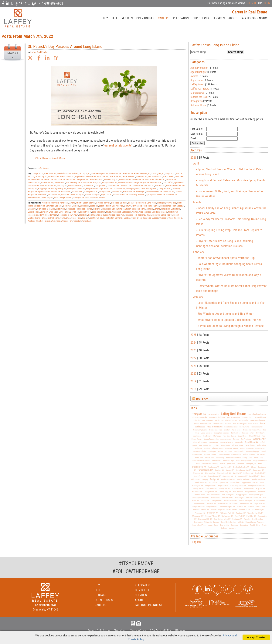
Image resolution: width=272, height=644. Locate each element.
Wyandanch (87, 221)
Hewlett (89, 209)
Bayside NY (260, 488)
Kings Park (165, 209)
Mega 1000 (225, 445)
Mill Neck (156, 212)
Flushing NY (240, 498)
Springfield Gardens (123, 218)
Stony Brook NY (211, 485)
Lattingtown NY (217, 501)
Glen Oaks (51, 209)
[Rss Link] (248, 589)
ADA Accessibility (160, 630)
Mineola (164, 212)
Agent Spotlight (198, 72)
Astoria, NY (230, 470)
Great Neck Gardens (229, 522)
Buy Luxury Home (233, 417)
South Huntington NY (149, 189)
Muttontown (173, 212)
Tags (194, 408)
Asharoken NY (237, 488)
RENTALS (127, 18)
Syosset (155, 218)
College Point (39, 206)
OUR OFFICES (201, 18)
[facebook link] (39, 58)
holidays (227, 430)
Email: (194, 138)
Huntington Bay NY (256, 495)
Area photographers (222, 433)
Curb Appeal (214, 442)
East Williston (117, 206)
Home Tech (199, 457)
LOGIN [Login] (266, 3)
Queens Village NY (212, 516)
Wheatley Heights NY (255, 513)
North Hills (44, 215)
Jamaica (150, 209)
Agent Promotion (199, 68)
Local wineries (207, 433)
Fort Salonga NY (228, 495)
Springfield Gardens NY (257, 485)
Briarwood (132, 203)
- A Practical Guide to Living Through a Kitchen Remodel (230, 326)
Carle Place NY (200, 476)
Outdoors (234, 525)
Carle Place (152, 203)
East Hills (94, 206)
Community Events (200, 430)
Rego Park (120, 215)
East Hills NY (254, 476)
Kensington (198, 522)
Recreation (244, 525)
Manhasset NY (260, 501)
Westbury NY (213, 513)
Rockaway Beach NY (238, 485)
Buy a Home (197, 80)
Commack (50, 206)
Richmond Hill (131, 215)
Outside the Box (199, 97)
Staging (205, 479)
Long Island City (99, 212)
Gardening (220, 457)
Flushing (156, 206)
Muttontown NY (246, 504)
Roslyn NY (215, 479)
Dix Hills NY (251, 516)
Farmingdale (137, 206)
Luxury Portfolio (200, 451)
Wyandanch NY (198, 516)
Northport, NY (251, 464)
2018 (193, 389)
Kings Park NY (259, 504)
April (196, 163)
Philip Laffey (247, 457)
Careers (236, 439)
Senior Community (247, 448)
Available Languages (204, 536)
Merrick (135, 212)
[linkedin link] (47, 58)
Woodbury (77, 221)
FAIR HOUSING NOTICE (149, 605)
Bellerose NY (197, 492)
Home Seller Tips (227, 442)
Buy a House (243, 436)
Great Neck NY (251, 442)
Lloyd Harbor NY (199, 507)
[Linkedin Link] (207, 589)
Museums (233, 528)
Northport (53, 215)
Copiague (59, 206)
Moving (207, 448)
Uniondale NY (235, 482)
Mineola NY (234, 504)
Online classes (249, 454)
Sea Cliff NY (213, 482)
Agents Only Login (99, 630)
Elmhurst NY (216, 498)
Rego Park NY (223, 485)
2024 (193, 343)
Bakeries (241, 464)
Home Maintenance (233, 457)
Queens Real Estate (258, 420)
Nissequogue (33, 215)
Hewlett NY (262, 492)
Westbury (31, 221)
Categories (197, 62)
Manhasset (116, 212)
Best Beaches (258, 519)
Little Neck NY (54, 195)
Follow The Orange (225, 451)
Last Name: (196, 134)
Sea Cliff (86, 218)
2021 (193, 366)
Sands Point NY (201, 482)
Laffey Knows (197, 84)
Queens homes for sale (202, 424)
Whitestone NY (227, 516)
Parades (247, 519)
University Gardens (212, 522)
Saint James (65, 218)
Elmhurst (128, 206)
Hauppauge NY (242, 495)
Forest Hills (244, 420)
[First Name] (222, 129)
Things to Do (199, 414)
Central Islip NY (225, 492)
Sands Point (76, 218)
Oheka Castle (218, 424)
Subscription (199, 113)
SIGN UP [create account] (252, 3)
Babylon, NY (219, 470)
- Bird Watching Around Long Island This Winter (225, 314)
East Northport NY (214, 495)
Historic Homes (231, 420)
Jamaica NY (241, 507)
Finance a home (210, 454)
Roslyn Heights (53, 218)
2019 (193, 381)
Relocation (262, 445)
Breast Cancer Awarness (255, 522)
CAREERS (164, 18)
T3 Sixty (216, 445)
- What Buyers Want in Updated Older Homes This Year (229, 320)
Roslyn (170, 215)
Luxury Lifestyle (260, 417)
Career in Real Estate (250, 12)
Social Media (239, 451)
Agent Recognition (211, 439)
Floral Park (147, 206)
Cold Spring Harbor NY (222, 519)
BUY (105, 18)
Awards (194, 76)
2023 (193, 350)
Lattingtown (175, 209)
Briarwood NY (210, 473)
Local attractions (231, 427)
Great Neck (61, 209)
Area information (215, 427)
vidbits (241, 522)
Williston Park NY (227, 513)
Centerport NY (258, 470)
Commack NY (249, 488)
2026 (193, 158)
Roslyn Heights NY (259, 479)
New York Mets (208, 420)
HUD (139, 624)
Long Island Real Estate (257, 414)
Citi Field (196, 420)
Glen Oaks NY (168, 192)
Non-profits (225, 525)
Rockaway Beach (145, 215)
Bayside (100, 203)
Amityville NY (224, 488)
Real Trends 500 (205, 445)
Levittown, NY (226, 467)
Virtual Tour (210, 457)
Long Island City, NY (244, 470)
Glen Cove (32, 209)
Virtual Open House (228, 464)
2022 (193, 358)
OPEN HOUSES (145, 18)
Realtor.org (133, 624)
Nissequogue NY (241, 476)
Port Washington (95, 215)
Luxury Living (247, 417)
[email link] (57, 58)
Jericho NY (205, 501)
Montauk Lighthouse (217, 417)
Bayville (107, 203)
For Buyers (207, 436)
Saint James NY (211, 488)
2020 (193, 374)
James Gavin (213, 525)
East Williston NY (155, 177)
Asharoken (64, 203)
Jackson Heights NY (227, 507)
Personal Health (232, 448)
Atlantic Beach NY (224, 473)
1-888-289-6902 (53, 3)
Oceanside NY (245, 510)
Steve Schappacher (243, 460)
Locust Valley (86, 212)
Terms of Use (138, 630)
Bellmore (124, 203)
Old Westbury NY (258, 510)
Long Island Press (199, 525)
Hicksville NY (200, 495)
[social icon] (4, 4)
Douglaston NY (105, 192)
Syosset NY (224, 482)
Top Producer (246, 439)
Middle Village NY (218, 510)
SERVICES (219, 18)
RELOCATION (181, 18)
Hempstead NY (251, 492)
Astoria (72, 203)
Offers (253, 467)
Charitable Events (200, 442)
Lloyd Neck (75, 212)
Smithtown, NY (214, 467)
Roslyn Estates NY (228, 479)
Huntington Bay (109, 209)
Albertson (46, 203)
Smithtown (94, 218)
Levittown (44, 212)
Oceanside (62, 215)
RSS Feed (201, 399)
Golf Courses (253, 424)
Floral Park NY (228, 498)
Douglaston (85, 206)
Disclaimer (120, 630)
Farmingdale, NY (205, 470)
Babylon (92, 203)
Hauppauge (71, 209)
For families (236, 433)
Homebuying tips (253, 451)
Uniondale (163, 218)
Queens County (224, 454)
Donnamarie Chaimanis (201, 460)
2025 (193, 335)
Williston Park (67, 221)
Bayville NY (237, 473)
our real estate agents (118, 145)
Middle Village (145, 212)
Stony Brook (137, 218)
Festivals (239, 442)
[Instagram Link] (238, 589)
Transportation (213, 414)
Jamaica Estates (254, 507)
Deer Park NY (240, 516)
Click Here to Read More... (51, 158)
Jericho (157, 209)
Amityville (55, 203)
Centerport (161, 203)
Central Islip (171, 203)
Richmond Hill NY (205, 519)
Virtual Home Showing (210, 464)
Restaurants (244, 427)
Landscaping (236, 454)
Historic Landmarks (199, 417)
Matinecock (126, 212)
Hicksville (97, 209)
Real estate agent (240, 424)
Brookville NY (260, 473)
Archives (196, 150)
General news (250, 445)
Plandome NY (200, 513)
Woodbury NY (241, 513)
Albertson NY (198, 473)
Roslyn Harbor (40, 218)
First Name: (196, 129)
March (197, 202)
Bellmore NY (248, 473)
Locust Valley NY (246, 501)
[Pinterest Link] (228, 589)
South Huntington (107, 218)
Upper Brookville (175, 218)
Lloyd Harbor (64, 212)
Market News (197, 93)
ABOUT (139, 600)
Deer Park (67, 206)
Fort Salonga (166, 206)
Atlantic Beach (82, 203)
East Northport (105, 206)
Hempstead (80, 209)
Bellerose (115, 203)
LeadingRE (198, 448)
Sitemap (180, 630)
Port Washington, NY (100, 173)
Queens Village (109, 215)
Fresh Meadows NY (254, 498)
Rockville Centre (159, 215)
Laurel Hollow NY (231, 501)
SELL (115, 18)
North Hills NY (232, 510)
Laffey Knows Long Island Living (215, 45)
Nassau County (257, 427)
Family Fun (219, 420)
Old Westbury (73, 215)
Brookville (142, 203)
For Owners (261, 454)
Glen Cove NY (228, 476)
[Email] (222, 139)
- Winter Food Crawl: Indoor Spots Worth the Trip (225, 258)
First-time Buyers (229, 436)
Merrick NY (211, 504)
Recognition (197, 101)
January (199, 297)
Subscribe (197, 143)
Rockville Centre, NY (241, 467)
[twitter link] (30, 58)
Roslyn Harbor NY (244, 479)
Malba (109, 212)
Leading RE (212, 451)
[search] (208, 52)
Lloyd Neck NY (212, 507)
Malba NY (205, 510)
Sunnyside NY (198, 488)
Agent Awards (226, 439)
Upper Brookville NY (250, 482)
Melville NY (217, 460)
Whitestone (56, 221)
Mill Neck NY (223, 504)
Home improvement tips (252, 430)
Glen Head (41, 209)
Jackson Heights (139, 209)
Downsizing (260, 448)
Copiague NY (237, 519)
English (196, 542)
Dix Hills (76, 206)
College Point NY (210, 492)
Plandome (83, 215)
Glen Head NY (238, 492)
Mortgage (217, 436)
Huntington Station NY (201, 498)
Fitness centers (248, 433)
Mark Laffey (259, 457)
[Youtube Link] (217, 589)
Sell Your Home (198, 105)
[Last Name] (222, 134)
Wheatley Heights (43, 221)
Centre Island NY (214, 476)
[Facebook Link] (197, 589)
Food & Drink (255, 525)
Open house (237, 430)
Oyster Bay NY (259, 439)
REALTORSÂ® (255, 436)
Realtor (228, 424)
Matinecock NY (199, 504)
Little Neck (53, 212)
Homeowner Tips (216, 430)
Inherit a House (218, 448)
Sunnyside (147, 218)
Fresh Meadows (178, 206)
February (199, 252)
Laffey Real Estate (200, 89)
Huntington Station (123, 209)
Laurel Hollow (33, 212)
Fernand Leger (229, 460)
